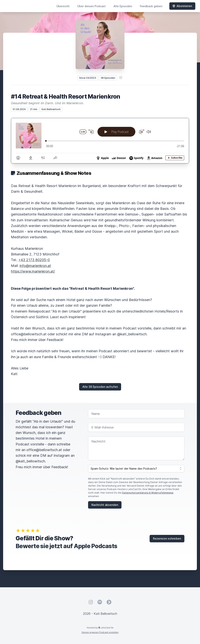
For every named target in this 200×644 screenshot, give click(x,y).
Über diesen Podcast (92, 6)
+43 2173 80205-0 (34, 260)
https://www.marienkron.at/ (33, 271)
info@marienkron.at (35, 266)
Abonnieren (182, 6)
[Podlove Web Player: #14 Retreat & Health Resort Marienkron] (100, 141)
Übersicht (63, 6)
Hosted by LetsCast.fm (100, 628)
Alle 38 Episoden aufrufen (100, 387)
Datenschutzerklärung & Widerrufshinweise (148, 493)
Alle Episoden (123, 6)
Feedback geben (151, 6)
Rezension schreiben (167, 538)
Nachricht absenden (105, 505)
